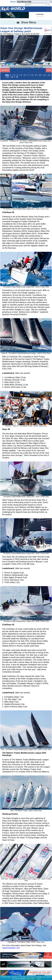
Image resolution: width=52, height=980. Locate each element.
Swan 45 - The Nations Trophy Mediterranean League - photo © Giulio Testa (26, 353)
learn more (31, 979)
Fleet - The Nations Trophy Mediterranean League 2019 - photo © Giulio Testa (26, 749)
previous (5, 70)
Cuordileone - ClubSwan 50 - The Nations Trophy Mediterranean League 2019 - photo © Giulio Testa (26, 141)
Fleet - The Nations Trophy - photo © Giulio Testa (26, 810)
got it (39, 979)
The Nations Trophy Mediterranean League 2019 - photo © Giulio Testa (26, 208)
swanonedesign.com (11, 948)
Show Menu (26, 22)
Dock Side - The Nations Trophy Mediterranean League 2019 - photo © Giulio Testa (26, 879)
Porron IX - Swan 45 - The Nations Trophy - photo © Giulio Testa (26, 425)
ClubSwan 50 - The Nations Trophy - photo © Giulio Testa (26, 941)
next (49, 70)
